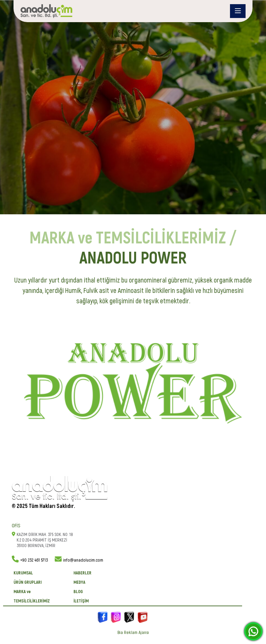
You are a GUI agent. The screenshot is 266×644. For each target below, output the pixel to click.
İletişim (81, 601)
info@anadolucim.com (83, 560)
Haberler (82, 573)
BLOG (78, 592)
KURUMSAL (23, 573)
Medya (79, 582)
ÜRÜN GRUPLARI (28, 582)
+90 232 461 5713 (34, 560)
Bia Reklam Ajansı (133, 633)
